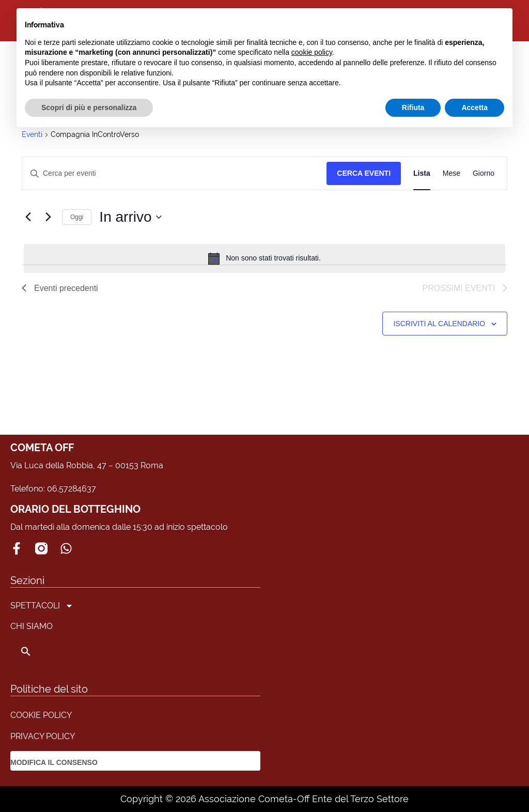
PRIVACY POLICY (43, 736)
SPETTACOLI (42, 606)
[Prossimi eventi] (48, 217)
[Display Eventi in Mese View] (452, 173)
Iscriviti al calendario (439, 324)
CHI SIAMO (32, 626)
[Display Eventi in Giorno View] (484, 173)
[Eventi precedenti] (28, 217)
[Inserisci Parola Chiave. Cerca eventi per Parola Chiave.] (174, 173)
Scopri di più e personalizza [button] (89, 108)
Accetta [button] (474, 108)
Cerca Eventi (364, 173)
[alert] (264, 258)
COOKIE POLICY (41, 715)
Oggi (77, 217)
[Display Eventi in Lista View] (422, 173)
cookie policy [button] (312, 52)
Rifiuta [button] (413, 108)
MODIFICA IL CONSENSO (54, 762)
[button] (42, 651)
